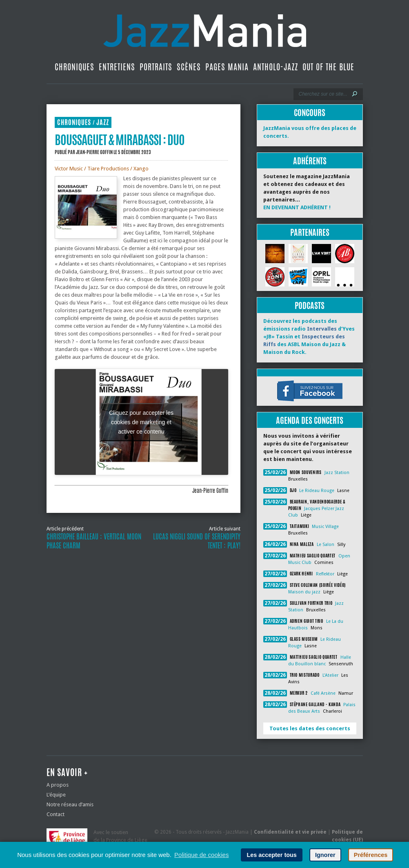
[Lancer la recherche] (355, 94)
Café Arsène (323, 693)
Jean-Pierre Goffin (94, 152)
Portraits (156, 67)
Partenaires (310, 232)
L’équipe (56, 795)
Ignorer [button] (325, 855)
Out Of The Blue (328, 67)
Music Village (325, 527)
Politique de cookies (201, 855)
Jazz (103, 122)
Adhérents (310, 161)
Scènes (189, 67)
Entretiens (117, 67)
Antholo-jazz (276, 67)
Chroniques (74, 67)
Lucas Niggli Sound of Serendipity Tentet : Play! (197, 541)
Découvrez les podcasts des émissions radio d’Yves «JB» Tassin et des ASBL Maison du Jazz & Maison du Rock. (309, 337)
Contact (56, 814)
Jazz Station (337, 473)
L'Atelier (330, 675)
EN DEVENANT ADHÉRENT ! (297, 207)
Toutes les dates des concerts (310, 728)
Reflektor (325, 574)
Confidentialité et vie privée (290, 832)
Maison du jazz (304, 592)
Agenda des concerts (310, 420)
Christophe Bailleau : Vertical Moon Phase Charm (94, 541)
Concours (310, 113)
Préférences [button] (371, 855)
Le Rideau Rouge (317, 491)
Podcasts (310, 305)
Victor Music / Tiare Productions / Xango (102, 169)
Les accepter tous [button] (271, 855)
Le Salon (326, 545)
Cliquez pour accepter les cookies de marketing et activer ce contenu (141, 422)
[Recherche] (323, 94)
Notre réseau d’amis (70, 804)
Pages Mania (227, 67)
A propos (58, 785)
